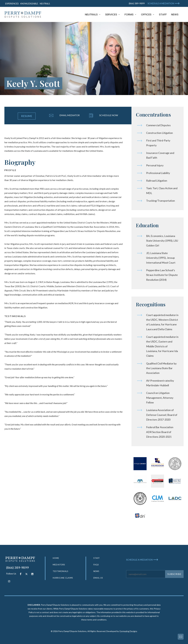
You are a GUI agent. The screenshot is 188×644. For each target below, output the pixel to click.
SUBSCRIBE (174, 574)
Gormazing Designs (128, 631)
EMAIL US (98, 578)
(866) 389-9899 (137, 3)
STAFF (97, 558)
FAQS (96, 565)
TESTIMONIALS (61, 571)
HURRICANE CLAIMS (63, 578)
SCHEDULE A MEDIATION (161, 3)
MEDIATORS (59, 565)
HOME (56, 558)
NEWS (96, 571)
